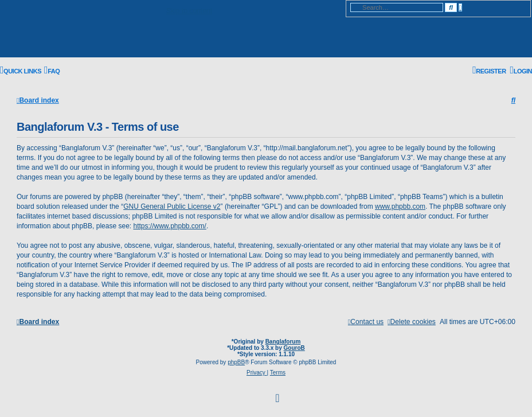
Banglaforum (283, 342)
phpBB (236, 362)
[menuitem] (52, 71)
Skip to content (189, 11)
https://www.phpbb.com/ (169, 226)
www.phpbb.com (400, 206)
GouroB (294, 348)
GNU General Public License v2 (172, 206)
